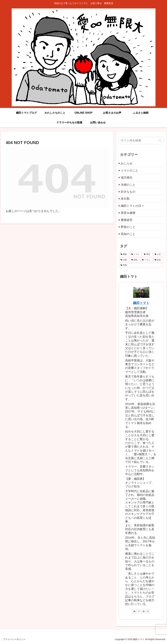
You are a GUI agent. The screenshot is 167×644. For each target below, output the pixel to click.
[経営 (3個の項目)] (158, 260)
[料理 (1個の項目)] (141, 265)
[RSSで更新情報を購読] (148, 611)
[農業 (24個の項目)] (124, 254)
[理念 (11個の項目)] (148, 254)
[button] (160, 141)
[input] (141, 141)
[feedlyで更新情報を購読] (143, 611)
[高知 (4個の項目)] (135, 260)
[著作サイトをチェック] (134, 611)
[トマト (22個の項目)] (136, 254)
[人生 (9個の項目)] (158, 254)
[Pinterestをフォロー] (139, 611)
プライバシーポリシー (14, 639)
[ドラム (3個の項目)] (147, 260)
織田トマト (141, 303)
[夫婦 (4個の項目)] (124, 260)
